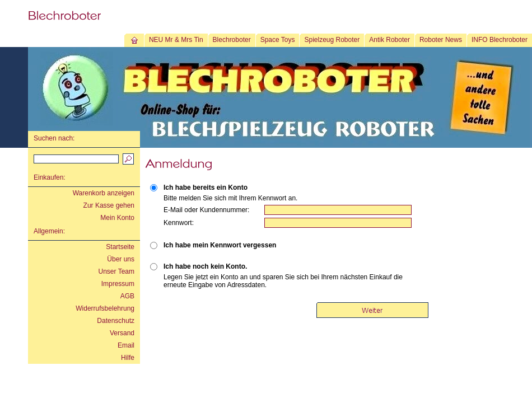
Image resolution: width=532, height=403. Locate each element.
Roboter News (441, 40)
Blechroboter (232, 40)
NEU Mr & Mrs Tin (176, 40)
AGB (127, 296)
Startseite (120, 247)
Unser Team (116, 271)
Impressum (118, 284)
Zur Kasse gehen (109, 205)
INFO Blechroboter (500, 40)
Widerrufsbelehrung (105, 308)
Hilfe (128, 358)
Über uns (121, 259)
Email (126, 345)
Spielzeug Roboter (332, 40)
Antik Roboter (389, 40)
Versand (122, 333)
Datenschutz (116, 321)
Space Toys (278, 40)
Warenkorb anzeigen (104, 193)
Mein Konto (117, 218)
